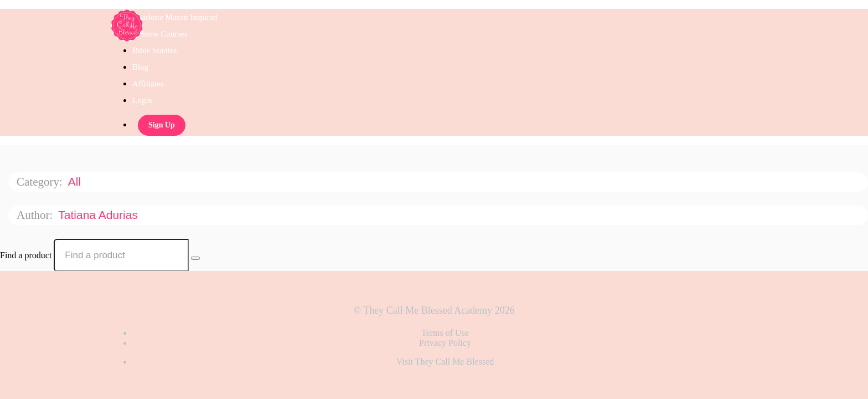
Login (142, 100)
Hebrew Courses (160, 34)
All (76, 181)
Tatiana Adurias (99, 215)
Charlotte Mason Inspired (175, 17)
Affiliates (148, 84)
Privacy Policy (445, 343)
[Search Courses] (195, 258)
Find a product (26, 255)
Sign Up (162, 125)
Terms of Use (445, 333)
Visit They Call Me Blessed (445, 362)
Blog (140, 67)
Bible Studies (154, 50)
